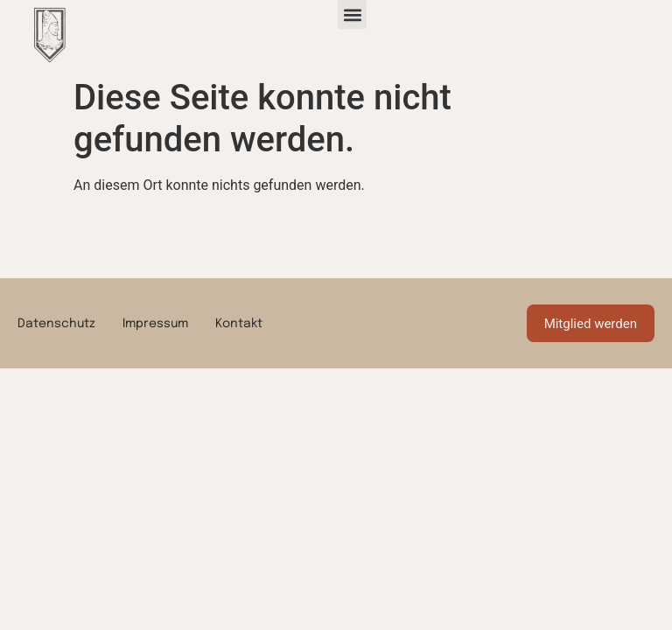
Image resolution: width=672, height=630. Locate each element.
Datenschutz (56, 324)
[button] (352, 14)
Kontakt (239, 324)
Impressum (155, 324)
